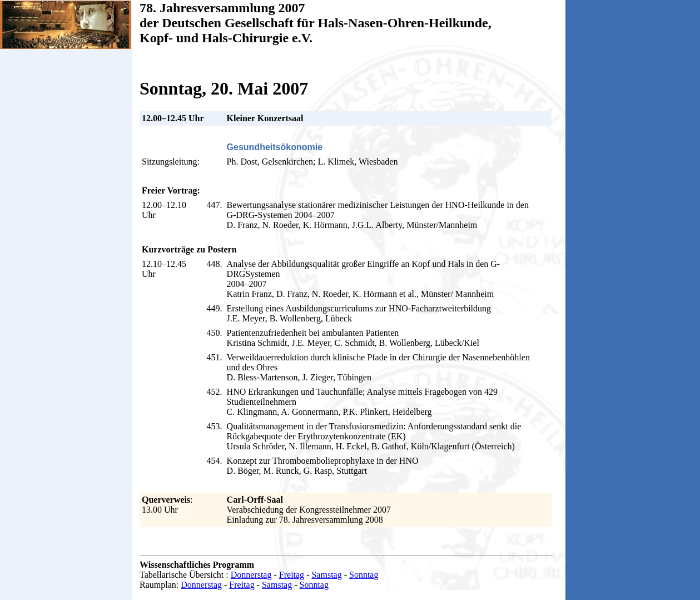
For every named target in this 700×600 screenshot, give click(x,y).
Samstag (326, 575)
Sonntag (364, 575)
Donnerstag (251, 575)
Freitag (292, 575)
